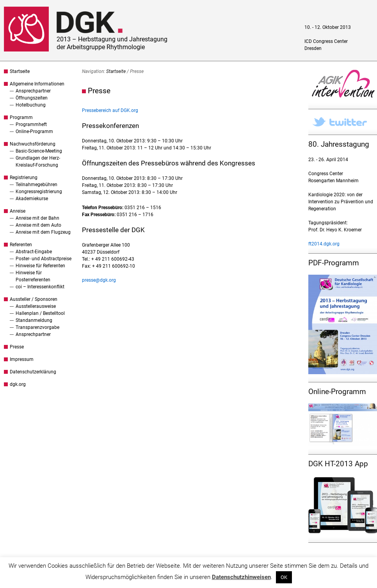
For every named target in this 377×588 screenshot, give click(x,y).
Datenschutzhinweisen (241, 577)
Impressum (22, 359)
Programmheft (31, 124)
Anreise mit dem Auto (38, 225)
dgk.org (18, 384)
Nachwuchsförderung (33, 144)
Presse (17, 347)
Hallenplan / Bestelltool (40, 313)
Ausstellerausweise (36, 306)
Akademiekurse (32, 199)
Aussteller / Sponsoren (34, 299)
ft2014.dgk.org (324, 244)
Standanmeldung (34, 320)
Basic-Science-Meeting (39, 151)
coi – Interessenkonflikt (40, 287)
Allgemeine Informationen (37, 84)
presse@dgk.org (99, 280)
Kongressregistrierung (39, 192)
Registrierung (24, 178)
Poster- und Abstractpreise (44, 259)
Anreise (18, 211)
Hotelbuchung (31, 105)
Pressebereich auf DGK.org (110, 110)
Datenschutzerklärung (33, 372)
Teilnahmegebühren (36, 185)
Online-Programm (34, 131)
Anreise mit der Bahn (37, 218)
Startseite (20, 71)
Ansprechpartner (33, 91)
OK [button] (284, 577)
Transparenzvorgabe (37, 327)
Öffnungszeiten (32, 98)
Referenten (21, 245)
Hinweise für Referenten (40, 266)
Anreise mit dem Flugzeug (43, 232)
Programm (21, 117)
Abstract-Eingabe (34, 252)
